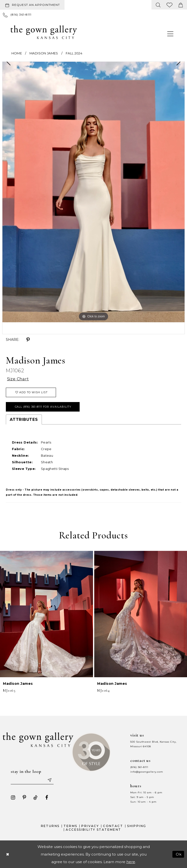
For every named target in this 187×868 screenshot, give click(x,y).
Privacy (90, 826)
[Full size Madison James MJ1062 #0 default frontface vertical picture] (93, 192)
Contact (113, 826)
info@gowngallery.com (147, 772)
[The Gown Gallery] (44, 32)
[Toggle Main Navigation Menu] (170, 34)
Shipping (137, 826)
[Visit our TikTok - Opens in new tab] (36, 797)
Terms (70, 826)
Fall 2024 (74, 53)
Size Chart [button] (18, 379)
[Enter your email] (32, 780)
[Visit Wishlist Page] (170, 5)
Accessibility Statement (93, 830)
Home (17, 53)
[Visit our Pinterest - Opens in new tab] (24, 797)
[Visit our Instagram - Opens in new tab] (13, 797)
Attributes (24, 419)
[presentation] (47, 614)
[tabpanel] (93, 192)
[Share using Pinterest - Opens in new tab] (28, 340)
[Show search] (158, 5)
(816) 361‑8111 (139, 767)
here (131, 862)
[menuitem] (33, 5)
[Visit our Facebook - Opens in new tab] (47, 797)
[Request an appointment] (32, 5)
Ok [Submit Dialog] (179, 854)
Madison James (44, 53)
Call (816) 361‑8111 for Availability (43, 407)
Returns (50, 826)
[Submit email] (49, 780)
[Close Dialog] (8, 854)
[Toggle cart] (181, 5)
